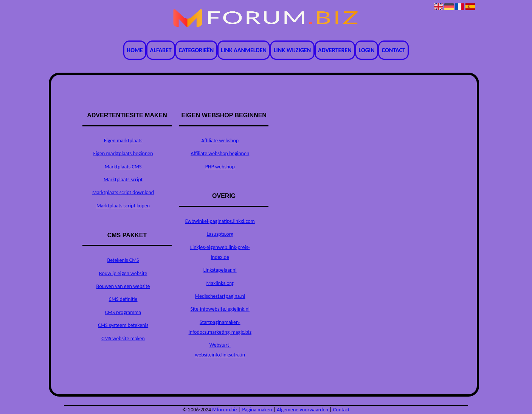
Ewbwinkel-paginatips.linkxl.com (220, 221)
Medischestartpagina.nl (220, 296)
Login (367, 50)
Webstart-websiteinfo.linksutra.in (220, 350)
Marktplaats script (123, 180)
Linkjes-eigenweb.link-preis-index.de (220, 252)
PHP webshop (220, 167)
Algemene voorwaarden (302, 410)
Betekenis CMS (123, 260)
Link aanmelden (244, 50)
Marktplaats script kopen (123, 206)
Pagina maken (257, 410)
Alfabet (161, 50)
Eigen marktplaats (123, 141)
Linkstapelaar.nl (220, 270)
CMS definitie (123, 299)
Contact (394, 50)
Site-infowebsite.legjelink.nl (220, 309)
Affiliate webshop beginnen (220, 153)
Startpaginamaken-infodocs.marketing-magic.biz (220, 327)
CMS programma (123, 312)
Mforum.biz (225, 410)
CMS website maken (123, 339)
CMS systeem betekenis (123, 325)
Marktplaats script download (123, 192)
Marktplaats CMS (123, 167)
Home (135, 50)
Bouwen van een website (123, 286)
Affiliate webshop (220, 141)
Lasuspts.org (220, 234)
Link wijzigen (292, 50)
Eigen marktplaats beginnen (123, 153)
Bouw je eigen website (123, 273)
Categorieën (196, 50)
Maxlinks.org (220, 283)
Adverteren (335, 50)
